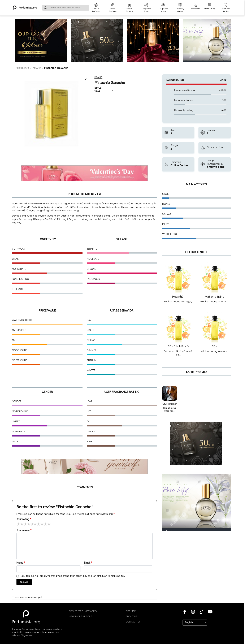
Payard (37, 68)
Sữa (215, 346)
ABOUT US (131, 617)
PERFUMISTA (23, 68)
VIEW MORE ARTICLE (80, 617)
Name (21, 562)
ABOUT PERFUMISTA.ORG (83, 611)
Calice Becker (170, 404)
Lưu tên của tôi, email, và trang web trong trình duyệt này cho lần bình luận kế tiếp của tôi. (73, 576)
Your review (24, 530)
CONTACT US (133, 622)
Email (88, 562)
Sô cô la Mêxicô (178, 346)
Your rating (24, 519)
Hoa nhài (178, 296)
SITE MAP (131, 611)
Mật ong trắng (215, 296)
